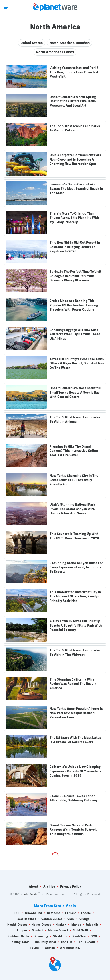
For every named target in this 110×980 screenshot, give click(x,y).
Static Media (30, 894)
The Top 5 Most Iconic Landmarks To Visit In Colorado (75, 128)
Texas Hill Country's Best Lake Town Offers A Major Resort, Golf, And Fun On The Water (77, 363)
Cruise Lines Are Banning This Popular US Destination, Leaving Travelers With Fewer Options (74, 305)
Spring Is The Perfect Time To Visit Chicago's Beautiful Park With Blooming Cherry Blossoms (75, 276)
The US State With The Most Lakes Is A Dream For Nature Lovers (75, 740)
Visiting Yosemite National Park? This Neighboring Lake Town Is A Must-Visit (74, 72)
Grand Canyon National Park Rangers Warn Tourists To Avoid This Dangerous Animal (74, 830)
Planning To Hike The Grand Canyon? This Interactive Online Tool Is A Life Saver (74, 451)
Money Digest (58, 931)
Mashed (38, 931)
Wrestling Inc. (70, 948)
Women (50, 948)
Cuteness (54, 913)
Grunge (85, 919)
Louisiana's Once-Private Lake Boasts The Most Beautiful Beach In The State (76, 189)
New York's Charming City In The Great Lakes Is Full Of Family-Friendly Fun (74, 480)
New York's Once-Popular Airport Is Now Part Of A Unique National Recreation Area (76, 713)
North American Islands (55, 52)
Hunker (61, 925)
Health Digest (17, 925)
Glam (71, 919)
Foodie (86, 913)
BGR (17, 913)
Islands (76, 925)
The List (66, 942)
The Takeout (86, 942)
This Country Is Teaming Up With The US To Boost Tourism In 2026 (74, 536)
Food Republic (26, 919)
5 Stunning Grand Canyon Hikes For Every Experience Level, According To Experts (76, 567)
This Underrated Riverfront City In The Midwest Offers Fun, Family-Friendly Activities (75, 596)
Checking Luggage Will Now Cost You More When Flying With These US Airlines (75, 334)
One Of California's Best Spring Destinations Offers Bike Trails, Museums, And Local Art (73, 101)
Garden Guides (52, 919)
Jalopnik (92, 925)
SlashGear (79, 936)
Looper (22, 931)
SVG (94, 936)
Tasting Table (20, 942)
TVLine (35, 948)
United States (32, 43)
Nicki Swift (80, 931)
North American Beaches (69, 43)
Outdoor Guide (19, 936)
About (34, 886)
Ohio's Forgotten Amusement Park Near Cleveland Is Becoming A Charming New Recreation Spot (75, 159)
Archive (49, 886)
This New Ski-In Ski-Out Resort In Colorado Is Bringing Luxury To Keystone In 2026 (75, 247)
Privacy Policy (71, 886)
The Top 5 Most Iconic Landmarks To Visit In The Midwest (75, 653)
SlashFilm (60, 936)
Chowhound (34, 913)
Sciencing (41, 936)
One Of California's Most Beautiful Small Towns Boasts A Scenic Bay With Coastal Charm (75, 392)
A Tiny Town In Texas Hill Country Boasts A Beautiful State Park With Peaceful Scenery (76, 625)
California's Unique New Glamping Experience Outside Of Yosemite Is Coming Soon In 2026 (75, 771)
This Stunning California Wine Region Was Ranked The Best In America (73, 684)
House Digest (41, 925)
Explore (71, 913)
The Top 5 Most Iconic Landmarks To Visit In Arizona (75, 419)
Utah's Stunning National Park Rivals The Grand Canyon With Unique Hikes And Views (72, 509)
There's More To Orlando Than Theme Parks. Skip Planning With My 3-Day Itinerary (74, 218)
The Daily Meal (45, 942)
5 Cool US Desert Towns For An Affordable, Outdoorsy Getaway (74, 798)
